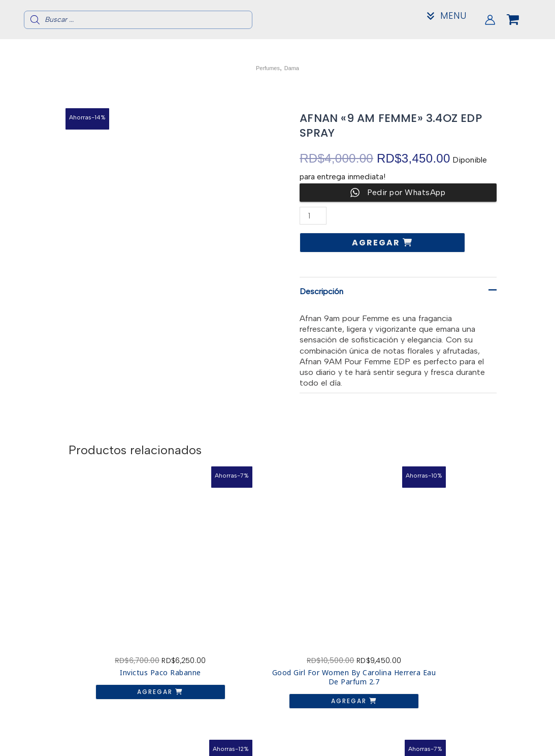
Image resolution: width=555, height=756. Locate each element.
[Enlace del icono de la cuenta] (490, 20)
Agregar (377, 243)
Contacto (467, 736)
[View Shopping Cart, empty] (521, 20)
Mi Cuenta (468, 744)
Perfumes (264, 67)
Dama (297, 67)
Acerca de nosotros (468, 728)
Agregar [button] (115, 620)
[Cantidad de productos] (314, 216)
